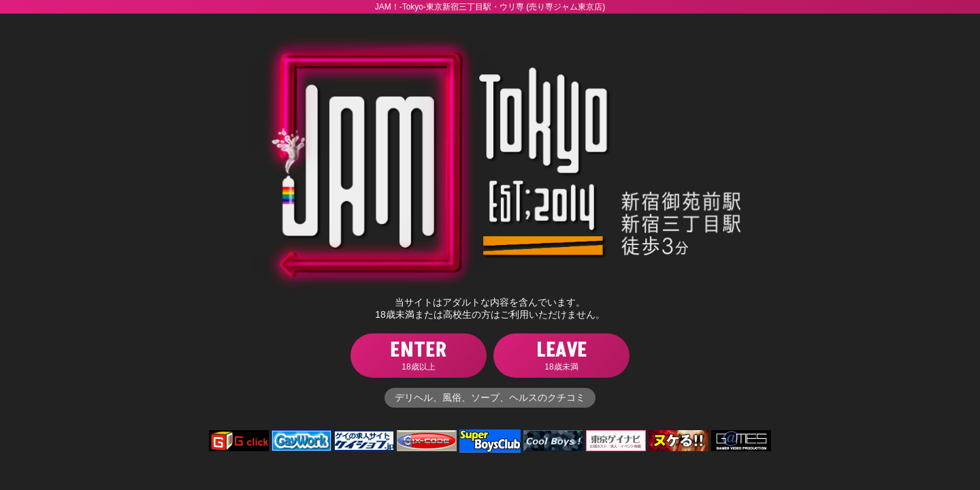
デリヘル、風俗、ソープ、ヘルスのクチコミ (490, 397)
